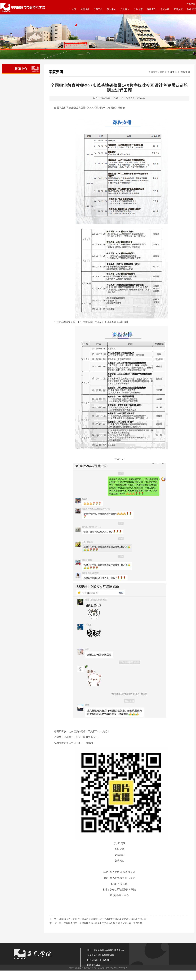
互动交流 (178, 9)
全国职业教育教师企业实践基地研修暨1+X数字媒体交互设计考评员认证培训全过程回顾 (103, 919)
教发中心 (111, 9)
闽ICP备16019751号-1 (117, 968)
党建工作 (151, 9)
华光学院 (191, 4)
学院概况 (85, 9)
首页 (74, 9)
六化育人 (125, 9)
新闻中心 (172, 72)
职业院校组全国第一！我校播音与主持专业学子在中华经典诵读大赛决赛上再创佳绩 (101, 923)
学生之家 (138, 9)
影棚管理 (192, 9)
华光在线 (165, 9)
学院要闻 (185, 72)
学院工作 (98, 9)
